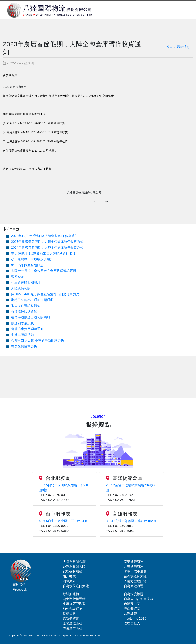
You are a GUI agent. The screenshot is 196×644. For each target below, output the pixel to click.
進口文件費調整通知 (26, 306)
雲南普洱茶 (132, 609)
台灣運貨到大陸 (74, 567)
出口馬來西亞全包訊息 (27, 265)
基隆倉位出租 (73, 623)
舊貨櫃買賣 (71, 619)
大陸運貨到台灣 (74, 562)
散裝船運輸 (71, 594)
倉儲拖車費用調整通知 (27, 329)
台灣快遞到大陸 (135, 576)
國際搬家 (69, 581)
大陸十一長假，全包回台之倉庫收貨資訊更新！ (45, 271)
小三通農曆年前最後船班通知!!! (34, 259)
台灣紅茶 (130, 614)
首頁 (169, 47)
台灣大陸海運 (134, 586)
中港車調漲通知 (22, 335)
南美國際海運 (134, 562)
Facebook (20, 590)
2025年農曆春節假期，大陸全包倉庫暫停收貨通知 (47, 242)
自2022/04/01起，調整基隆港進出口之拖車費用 (45, 294)
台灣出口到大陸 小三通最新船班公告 (38, 341)
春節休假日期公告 (24, 347)
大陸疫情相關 (21, 288)
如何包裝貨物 (73, 609)
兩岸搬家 (69, 576)
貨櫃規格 (69, 614)
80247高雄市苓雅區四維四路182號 (131, 521)
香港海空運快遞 (135, 581)
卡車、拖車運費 (135, 571)
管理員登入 (132, 623)
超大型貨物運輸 (74, 599)
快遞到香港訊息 (22, 323)
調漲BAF (18, 277)
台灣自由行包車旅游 (138, 599)
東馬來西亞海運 (74, 604)
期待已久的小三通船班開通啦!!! (34, 300)
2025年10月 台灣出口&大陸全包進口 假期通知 (45, 236)
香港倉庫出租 (73, 628)
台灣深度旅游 (134, 594)
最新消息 (183, 47)
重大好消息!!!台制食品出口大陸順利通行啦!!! (43, 253)
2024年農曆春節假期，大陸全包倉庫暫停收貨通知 (47, 248)
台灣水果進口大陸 (76, 586)
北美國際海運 (134, 567)
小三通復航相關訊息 (26, 283)
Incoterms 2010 (135, 619)
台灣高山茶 (132, 604)
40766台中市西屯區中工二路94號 (63, 521)
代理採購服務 (73, 571)
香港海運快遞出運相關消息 (31, 317)
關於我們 (19, 585)
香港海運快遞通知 (24, 312)
